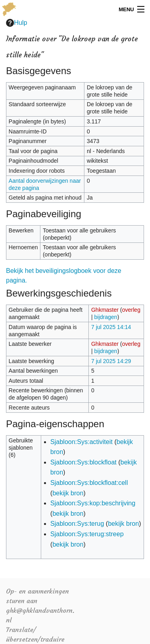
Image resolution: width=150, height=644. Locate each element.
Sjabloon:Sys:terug (77, 524)
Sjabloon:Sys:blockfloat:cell (89, 483)
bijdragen (106, 317)
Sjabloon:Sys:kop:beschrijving (93, 503)
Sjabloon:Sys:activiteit (82, 442)
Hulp (17, 23)
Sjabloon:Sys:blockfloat (83, 462)
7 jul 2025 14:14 (111, 327)
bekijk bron (68, 493)
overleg (131, 310)
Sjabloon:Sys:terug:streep (87, 534)
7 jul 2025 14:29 (111, 361)
